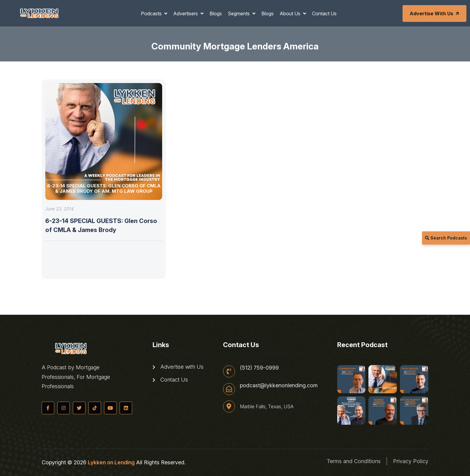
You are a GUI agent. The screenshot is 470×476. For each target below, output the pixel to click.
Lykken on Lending (111, 462)
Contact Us (324, 13)
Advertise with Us (435, 13)
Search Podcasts (446, 238)
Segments (239, 13)
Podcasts (152, 13)
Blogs (216, 13)
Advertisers (186, 13)
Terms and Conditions (354, 461)
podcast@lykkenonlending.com (279, 385)
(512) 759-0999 (259, 368)
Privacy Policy (411, 461)
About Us (291, 13)
